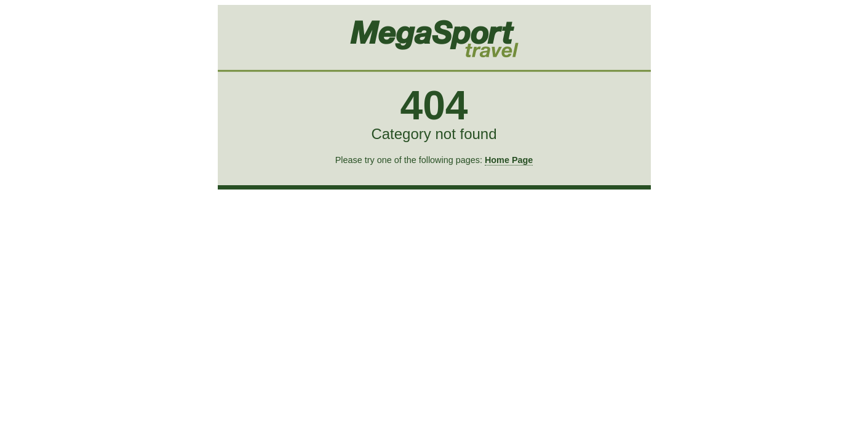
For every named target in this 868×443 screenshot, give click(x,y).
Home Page (509, 160)
